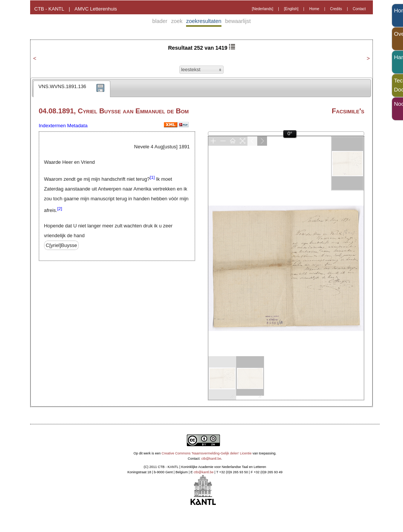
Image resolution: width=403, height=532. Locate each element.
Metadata (77, 126)
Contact (359, 9)
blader (160, 21)
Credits (336, 9)
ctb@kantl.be (211, 459)
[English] (291, 9)
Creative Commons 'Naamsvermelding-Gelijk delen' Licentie (207, 453)
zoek (177, 21)
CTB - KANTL (49, 9)
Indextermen (52, 126)
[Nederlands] (263, 9)
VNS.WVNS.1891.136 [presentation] (62, 86)
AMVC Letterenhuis (96, 9)
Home (314, 9)
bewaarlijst (238, 21)
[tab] (72, 89)
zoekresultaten (204, 21)
